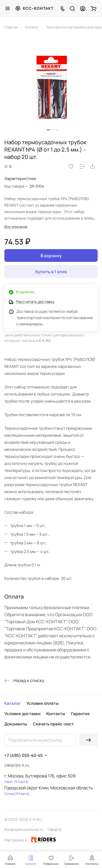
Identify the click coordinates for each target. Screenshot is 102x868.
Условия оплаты (43, 703)
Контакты (56, 714)
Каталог (13, 703)
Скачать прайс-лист (53, 724)
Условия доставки (22, 714)
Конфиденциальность (24, 829)
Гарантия (80, 714)
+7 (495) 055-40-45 (24, 756)
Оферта (55, 829)
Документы (16, 724)
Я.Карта (21, 782)
